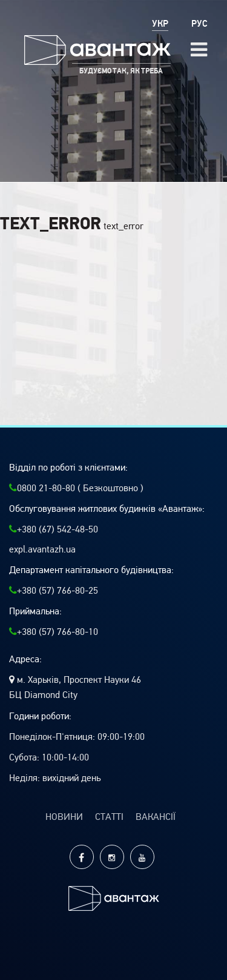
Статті (109, 817)
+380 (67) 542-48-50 (54, 529)
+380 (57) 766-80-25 (54, 591)
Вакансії (156, 817)
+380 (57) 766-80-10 (54, 632)
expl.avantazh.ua (42, 549)
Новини (64, 817)
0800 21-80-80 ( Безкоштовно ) (76, 488)
